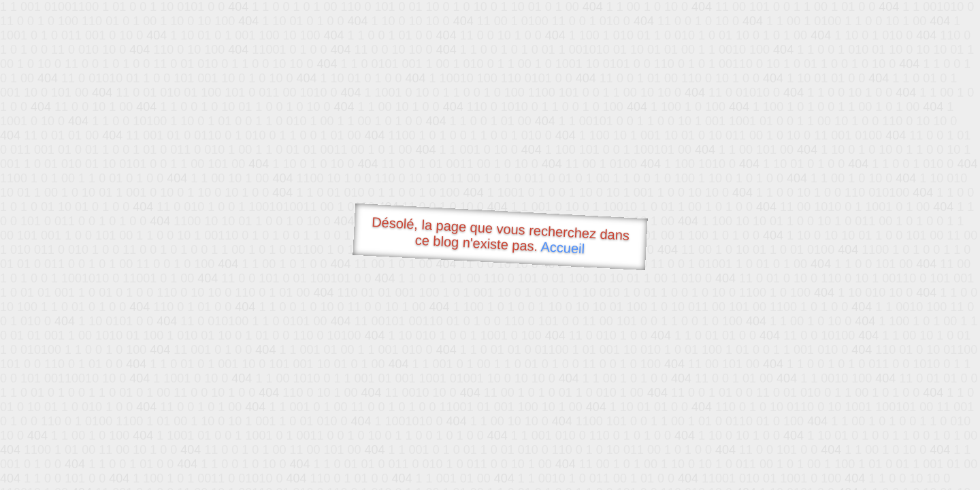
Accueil (563, 247)
